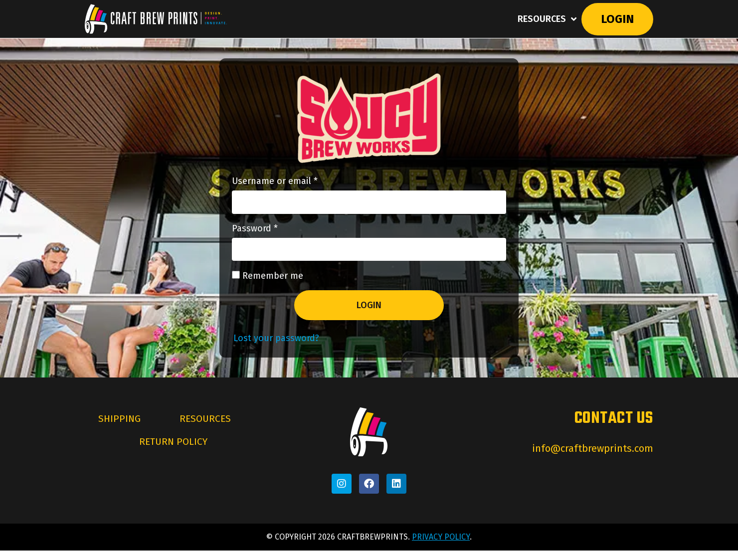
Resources (545, 19)
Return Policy (173, 454)
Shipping (117, 429)
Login (616, 19)
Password (273, 232)
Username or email (293, 182)
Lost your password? (276, 348)
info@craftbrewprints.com (593, 458)
